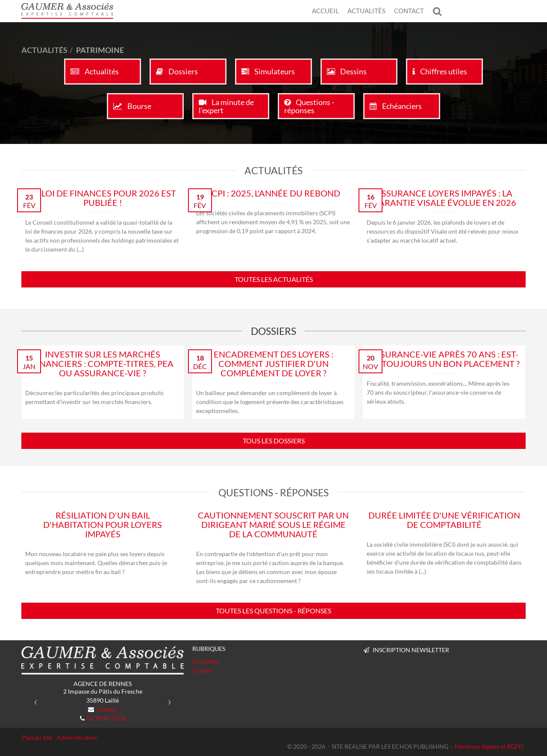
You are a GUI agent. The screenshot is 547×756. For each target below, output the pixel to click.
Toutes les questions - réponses (273, 611)
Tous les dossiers (274, 441)
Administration (77, 737)
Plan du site (37, 737)
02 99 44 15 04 (106, 718)
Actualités (366, 11)
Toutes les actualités (274, 279)
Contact (409, 11)
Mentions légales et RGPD (489, 746)
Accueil (325, 11)
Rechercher (439, 11)
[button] (34, 699)
